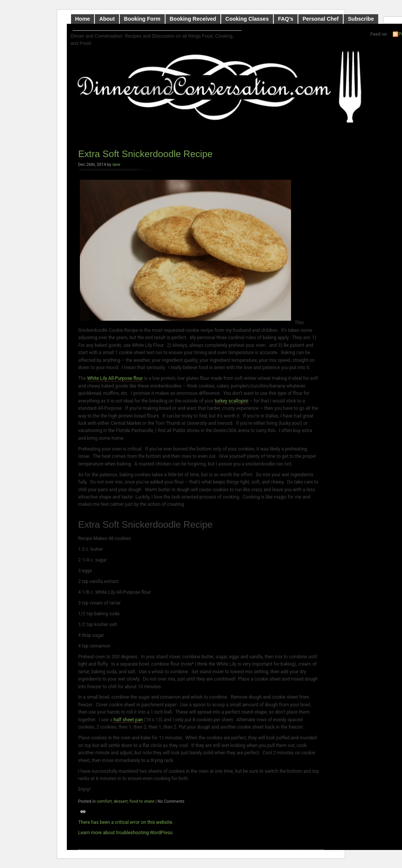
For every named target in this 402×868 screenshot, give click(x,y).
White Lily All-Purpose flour (115, 378)
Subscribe (361, 19)
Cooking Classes (247, 19)
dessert (121, 801)
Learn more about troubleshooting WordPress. (126, 833)
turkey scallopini (232, 401)
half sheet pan (128, 720)
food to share (142, 801)
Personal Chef (321, 19)
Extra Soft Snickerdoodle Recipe (146, 154)
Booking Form (142, 19)
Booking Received (193, 19)
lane (116, 165)
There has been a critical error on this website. (126, 822)
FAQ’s (286, 19)
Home (83, 19)
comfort (104, 801)
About (107, 19)
